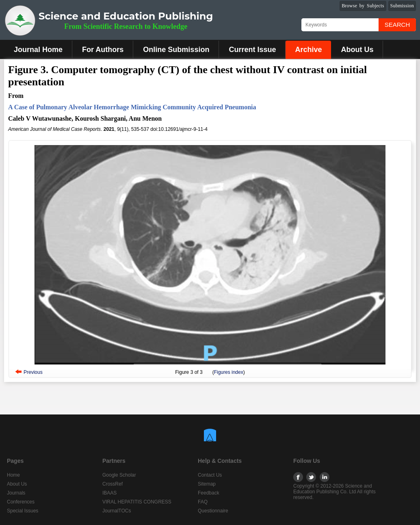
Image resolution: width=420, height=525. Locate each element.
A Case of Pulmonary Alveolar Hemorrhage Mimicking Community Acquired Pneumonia (132, 107)
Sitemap (207, 484)
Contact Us (210, 475)
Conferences (21, 502)
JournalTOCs (117, 511)
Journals (16, 493)
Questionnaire (213, 511)
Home (13, 475)
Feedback (209, 493)
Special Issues (23, 511)
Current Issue (252, 50)
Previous (33, 372)
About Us (357, 50)
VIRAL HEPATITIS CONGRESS (137, 502)
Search (397, 25)
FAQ (203, 502)
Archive (308, 50)
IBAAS (109, 493)
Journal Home (38, 50)
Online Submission (176, 50)
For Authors (103, 50)
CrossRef (113, 484)
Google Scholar (119, 475)
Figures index (229, 372)
